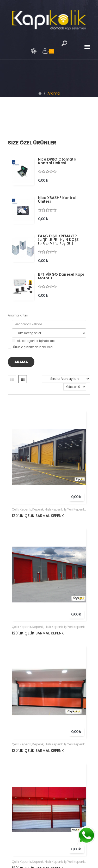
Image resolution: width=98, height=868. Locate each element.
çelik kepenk (21, 509)
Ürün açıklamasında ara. (31, 347)
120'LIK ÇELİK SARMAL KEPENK (38, 516)
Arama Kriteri (18, 315)
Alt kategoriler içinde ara (34, 341)
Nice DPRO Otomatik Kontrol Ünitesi (57, 161)
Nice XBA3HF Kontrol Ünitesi (57, 200)
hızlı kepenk (54, 509)
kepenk (38, 509)
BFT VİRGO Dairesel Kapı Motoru (61, 276)
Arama (34, 51)
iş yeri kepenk (74, 509)
